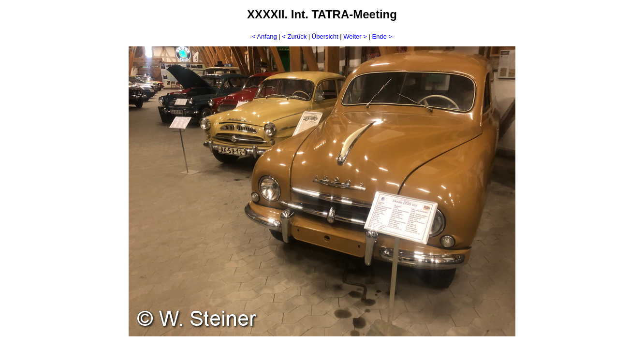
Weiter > (355, 36)
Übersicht (325, 36)
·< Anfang (263, 36)
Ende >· (383, 36)
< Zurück (294, 36)
